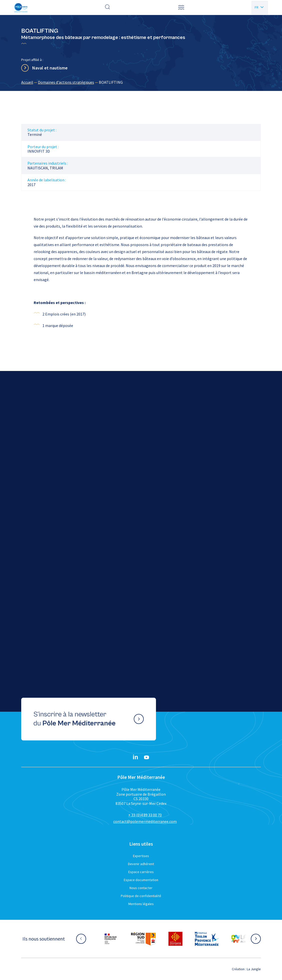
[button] (181, 7)
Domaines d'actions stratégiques (66, 82)
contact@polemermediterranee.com (145, 821)
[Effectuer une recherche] (108, 7)
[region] (141, 82)
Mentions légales (141, 904)
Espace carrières (141, 872)
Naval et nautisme (50, 68)
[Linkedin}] (136, 757)
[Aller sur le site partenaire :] (111, 939)
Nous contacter (141, 888)
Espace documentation (141, 880)
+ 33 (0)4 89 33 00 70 (145, 815)
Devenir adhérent (141, 864)
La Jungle (254, 969)
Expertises (141, 856)
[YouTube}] (146, 757)
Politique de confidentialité (141, 896)
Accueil (27, 82)
